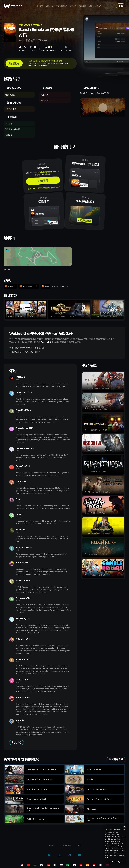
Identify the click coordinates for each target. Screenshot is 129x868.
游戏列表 (50, 6)
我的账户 (98, 6)
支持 (79, 846)
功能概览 (83, 6)
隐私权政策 (67, 846)
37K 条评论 (22, 51)
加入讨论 (17, 743)
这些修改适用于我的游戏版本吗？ (26, 352)
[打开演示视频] (103, 108)
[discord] (49, 855)
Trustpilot (46, 342)
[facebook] (70, 855)
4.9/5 (22, 47)
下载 (121, 6)
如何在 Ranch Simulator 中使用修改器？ (29, 348)
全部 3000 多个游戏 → (30, 25)
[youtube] (79, 855)
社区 (90, 6)
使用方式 (40, 6)
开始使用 (14, 63)
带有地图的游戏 (61, 6)
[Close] (125, 827)
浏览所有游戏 (116, 759)
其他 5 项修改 (54, 63)
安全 (49, 47)
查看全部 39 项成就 (59, 286)
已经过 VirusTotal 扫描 (49, 51)
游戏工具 (73, 6)
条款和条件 (52, 846)
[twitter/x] (59, 855)
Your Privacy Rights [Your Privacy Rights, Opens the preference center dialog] (115, 862)
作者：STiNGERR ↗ (66, 51)
